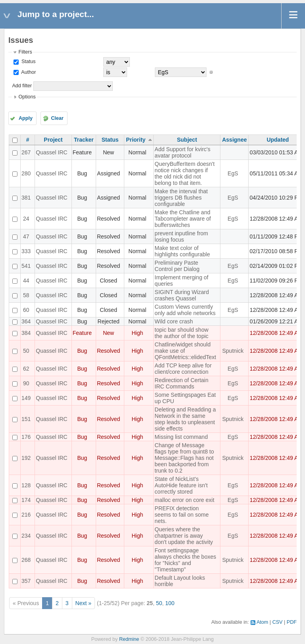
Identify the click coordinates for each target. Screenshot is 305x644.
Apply (26, 118)
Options (27, 97)
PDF (292, 622)
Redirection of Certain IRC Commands (181, 383)
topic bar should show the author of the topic (181, 333)
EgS (233, 173)
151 (26, 419)
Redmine (129, 639)
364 (26, 321)
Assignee (234, 140)
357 (26, 581)
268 (26, 560)
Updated (278, 140)
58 (26, 295)
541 (26, 266)
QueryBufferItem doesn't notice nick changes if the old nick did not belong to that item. (184, 173)
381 (26, 198)
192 (26, 458)
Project (53, 140)
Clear (57, 118)
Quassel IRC (51, 152)
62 (26, 369)
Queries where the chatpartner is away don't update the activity (184, 536)
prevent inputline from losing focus (181, 236)
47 (26, 236)
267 (26, 152)
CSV (278, 622)
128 (26, 485)
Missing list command (181, 437)
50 (26, 351)
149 (26, 398)
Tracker (84, 140)
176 (26, 437)
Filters (25, 52)
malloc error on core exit (184, 500)
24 (26, 219)
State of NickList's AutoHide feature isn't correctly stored (181, 485)
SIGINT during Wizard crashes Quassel (182, 295)
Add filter (22, 86)
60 (26, 310)
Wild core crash (174, 321)
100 (170, 603)
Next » (83, 603)
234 (26, 536)
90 (26, 383)
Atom (262, 622)
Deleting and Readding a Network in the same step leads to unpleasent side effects (185, 419)
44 (26, 281)
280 (26, 173)
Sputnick (233, 351)
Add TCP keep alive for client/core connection (183, 369)
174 (26, 500)
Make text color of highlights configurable (182, 251)
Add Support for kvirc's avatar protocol (182, 152)
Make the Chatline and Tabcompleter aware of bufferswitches (183, 219)
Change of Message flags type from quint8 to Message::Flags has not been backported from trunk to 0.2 (184, 458)
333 (26, 251)
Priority (136, 140)
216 (26, 515)
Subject (187, 140)
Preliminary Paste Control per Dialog (177, 266)
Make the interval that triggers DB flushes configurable (181, 198)
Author (28, 72)
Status (28, 62)
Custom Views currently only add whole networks (185, 310)
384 (26, 333)
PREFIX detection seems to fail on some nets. (181, 515)
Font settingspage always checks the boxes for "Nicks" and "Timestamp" (185, 560)
